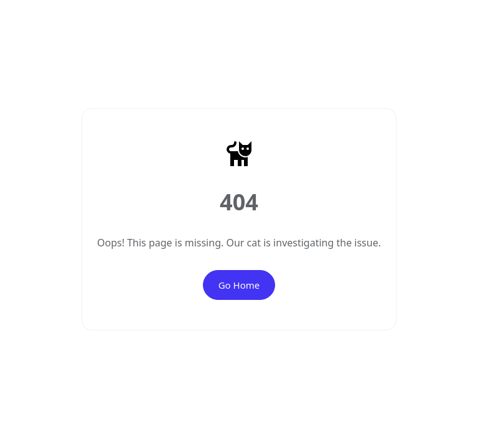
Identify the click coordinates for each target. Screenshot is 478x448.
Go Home (239, 285)
